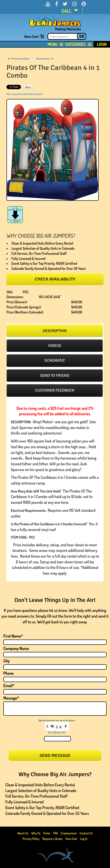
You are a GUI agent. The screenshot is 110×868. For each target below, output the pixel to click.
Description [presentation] (55, 331)
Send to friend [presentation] (55, 375)
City (7, 661)
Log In (84, 839)
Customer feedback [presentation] (55, 390)
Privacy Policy (31, 839)
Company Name (16, 648)
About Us (23, 833)
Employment (69, 833)
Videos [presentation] (55, 346)
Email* (9, 686)
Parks (47, 833)
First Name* (13, 636)
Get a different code (57, 732)
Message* (11, 698)
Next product (45, 59)
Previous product (18, 59)
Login (102, 44)
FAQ (56, 833)
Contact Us (86, 833)
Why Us (36, 833)
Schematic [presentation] (55, 360)
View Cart (31, 36)
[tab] (55, 331)
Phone (9, 673)
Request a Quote (53, 839)
